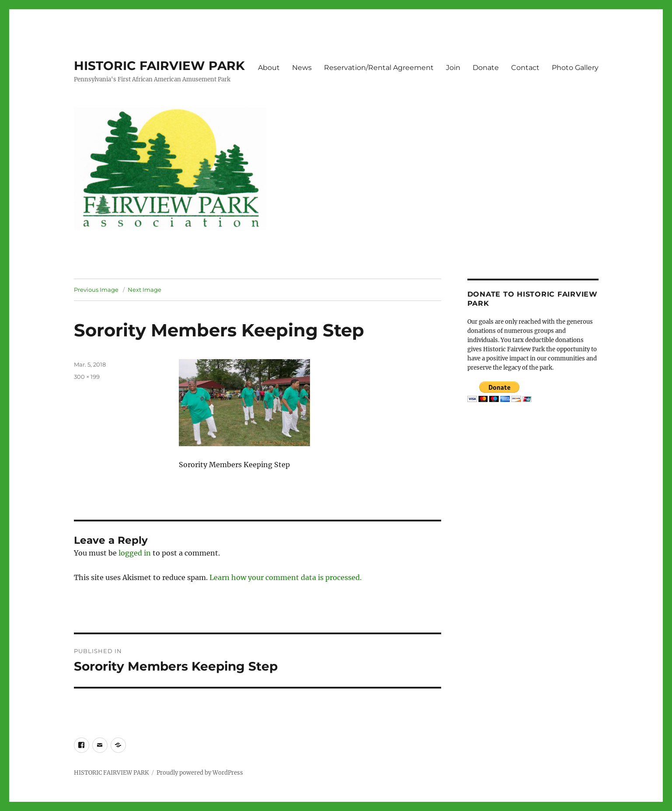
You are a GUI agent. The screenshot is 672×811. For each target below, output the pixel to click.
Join (453, 68)
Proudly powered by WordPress (200, 773)
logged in (135, 553)
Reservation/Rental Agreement (379, 68)
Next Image (144, 290)
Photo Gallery (575, 68)
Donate (486, 68)
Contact (525, 68)
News (302, 68)
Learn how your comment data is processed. (286, 577)
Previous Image (96, 290)
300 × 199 (87, 377)
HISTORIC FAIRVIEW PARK (159, 66)
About (269, 68)
